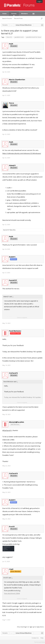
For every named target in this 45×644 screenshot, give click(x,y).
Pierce (11, 103)
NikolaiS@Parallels (16, 422)
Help (42, 638)
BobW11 (12, 257)
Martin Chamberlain (17, 80)
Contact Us (35, 638)
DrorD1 (12, 526)
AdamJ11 (12, 165)
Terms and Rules (40, 642)
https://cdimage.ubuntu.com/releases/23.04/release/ (22, 153)
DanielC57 (6, 230)
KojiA (11, 44)
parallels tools (19, 37)
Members (24, 14)
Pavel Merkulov (15, 331)
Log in (39, 1)
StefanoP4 (13, 373)
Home (4, 14)
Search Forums (7, 18)
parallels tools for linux (33, 37)
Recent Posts (18, 18)
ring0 (11, 569)
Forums (14, 14)
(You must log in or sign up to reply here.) (30, 627)
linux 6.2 (9, 37)
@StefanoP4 (7, 430)
